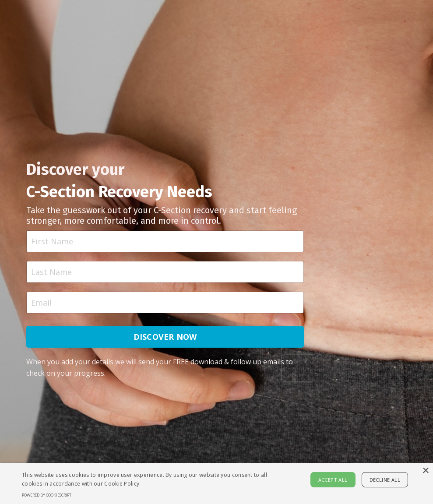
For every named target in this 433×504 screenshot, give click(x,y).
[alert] (216, 484)
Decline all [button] (385, 480)
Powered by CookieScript (47, 495)
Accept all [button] (333, 480)
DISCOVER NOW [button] (165, 337)
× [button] (425, 471)
